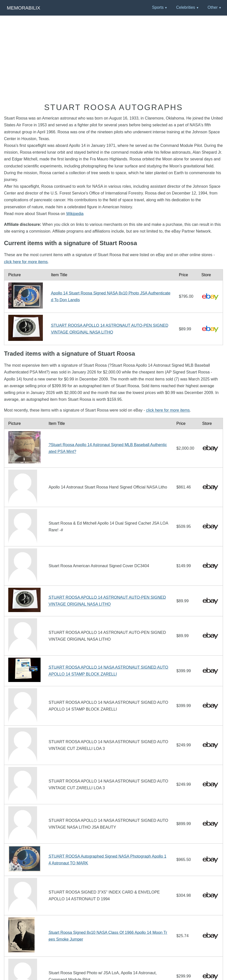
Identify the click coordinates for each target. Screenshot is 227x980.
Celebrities (186, 7)
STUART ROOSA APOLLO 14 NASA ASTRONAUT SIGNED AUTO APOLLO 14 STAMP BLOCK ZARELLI (108, 671)
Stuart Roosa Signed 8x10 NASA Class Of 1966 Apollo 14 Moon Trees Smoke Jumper (108, 936)
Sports (158, 7)
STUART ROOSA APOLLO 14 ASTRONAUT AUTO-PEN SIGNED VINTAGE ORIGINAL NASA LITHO (109, 329)
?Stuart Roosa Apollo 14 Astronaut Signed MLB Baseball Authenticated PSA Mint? (108, 448)
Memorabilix (23, 8)
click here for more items (26, 262)
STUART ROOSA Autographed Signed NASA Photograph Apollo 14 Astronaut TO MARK (107, 860)
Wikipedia (75, 214)
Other (212, 7)
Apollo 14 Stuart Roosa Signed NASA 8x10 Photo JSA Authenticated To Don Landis (111, 297)
